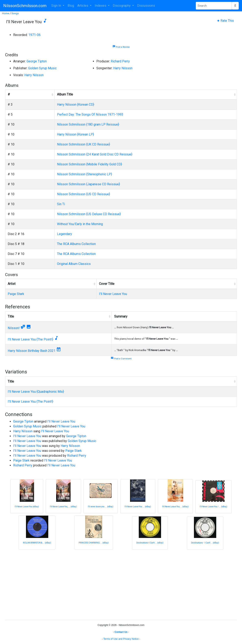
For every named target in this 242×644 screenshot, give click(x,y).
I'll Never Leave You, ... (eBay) (63, 507)
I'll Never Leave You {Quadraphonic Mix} (36, 392)
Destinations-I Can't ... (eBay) (150, 543)
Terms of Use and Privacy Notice (121, 639)
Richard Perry (120, 61)
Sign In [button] (57, 6)
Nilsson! (14, 328)
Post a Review (121, 47)
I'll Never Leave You (113, 294)
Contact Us (121, 632)
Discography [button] (122, 6)
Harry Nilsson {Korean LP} (75, 134)
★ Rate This (225, 21)
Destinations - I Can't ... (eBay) (205, 543)
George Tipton (37, 61)
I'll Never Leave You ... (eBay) (138, 507)
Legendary (65, 234)
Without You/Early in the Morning (80, 224)
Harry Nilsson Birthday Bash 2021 (32, 351)
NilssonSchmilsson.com (25, 6)
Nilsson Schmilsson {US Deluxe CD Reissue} (89, 214)
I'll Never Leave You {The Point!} (30, 339)
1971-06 (34, 35)
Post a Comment (121, 359)
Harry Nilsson (123, 68)
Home (6, 13)
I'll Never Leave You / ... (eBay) (213, 507)
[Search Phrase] (214, 6)
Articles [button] (83, 6)
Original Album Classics (74, 264)
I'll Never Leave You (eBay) (27, 507)
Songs (15, 13)
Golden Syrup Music (42, 68)
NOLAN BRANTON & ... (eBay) (37, 543)
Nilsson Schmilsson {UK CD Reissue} (83, 144)
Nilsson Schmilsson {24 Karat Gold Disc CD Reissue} (95, 154)
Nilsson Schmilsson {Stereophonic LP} (84, 174)
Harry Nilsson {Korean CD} (76, 105)
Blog (71, 6)
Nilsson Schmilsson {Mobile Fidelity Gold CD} (89, 164)
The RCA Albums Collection (76, 244)
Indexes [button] (101, 6)
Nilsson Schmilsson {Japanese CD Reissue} (88, 184)
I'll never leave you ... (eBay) (101, 507)
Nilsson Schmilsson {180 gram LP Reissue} (88, 124)
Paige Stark (16, 294)
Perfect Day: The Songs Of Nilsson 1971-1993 (90, 114)
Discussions (146, 6)
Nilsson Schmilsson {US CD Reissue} (83, 194)
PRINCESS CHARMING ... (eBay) (94, 543)
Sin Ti (61, 204)
